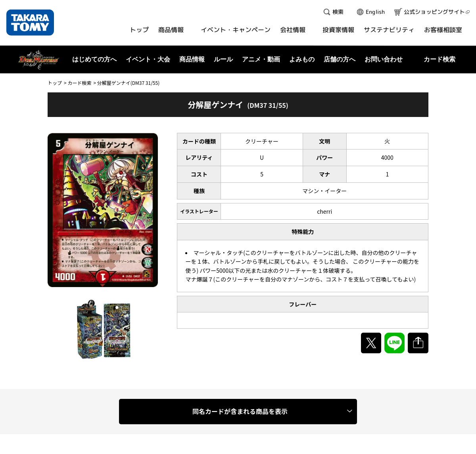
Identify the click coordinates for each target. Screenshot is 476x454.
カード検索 (79, 83)
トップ (55, 83)
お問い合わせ (384, 59)
